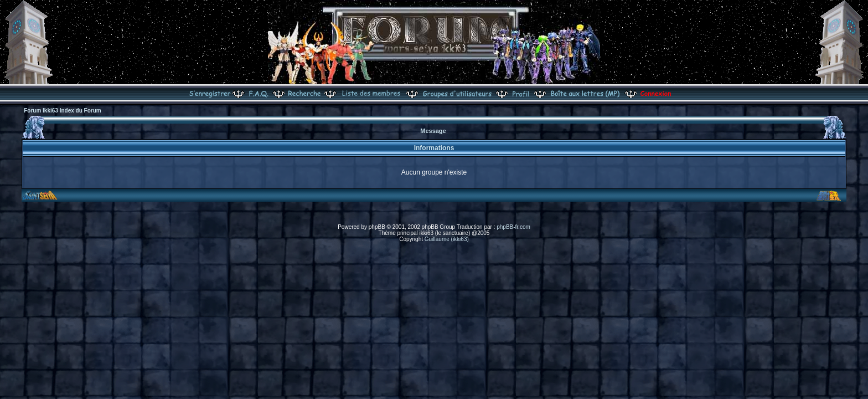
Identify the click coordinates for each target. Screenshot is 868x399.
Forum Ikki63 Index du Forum (62, 111)
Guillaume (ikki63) (447, 239)
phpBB (377, 227)
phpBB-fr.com (513, 227)
